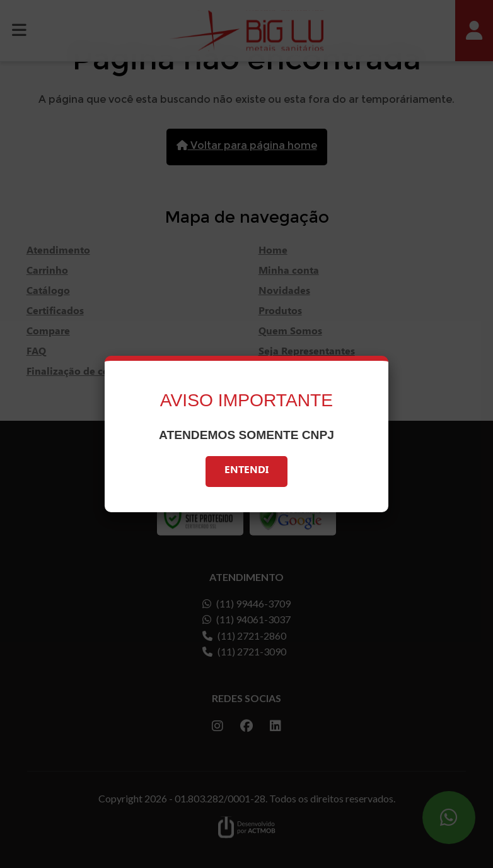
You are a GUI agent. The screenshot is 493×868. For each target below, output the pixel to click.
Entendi (246, 472)
